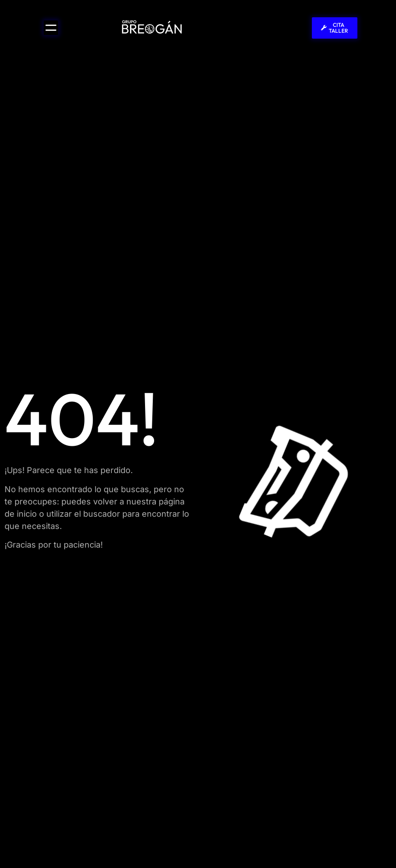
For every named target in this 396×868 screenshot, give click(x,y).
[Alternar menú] (51, 28)
